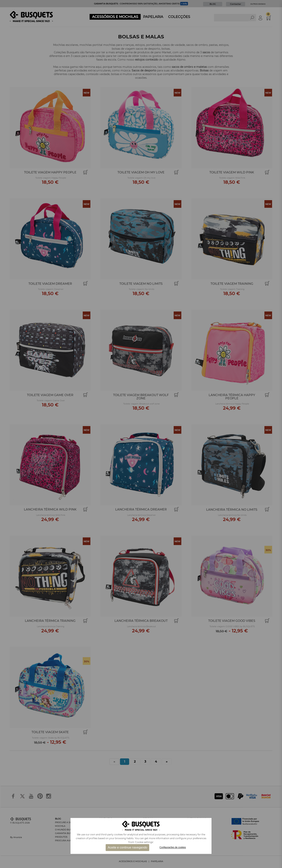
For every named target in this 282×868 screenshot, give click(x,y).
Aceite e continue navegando (127, 847)
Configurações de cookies (173, 848)
